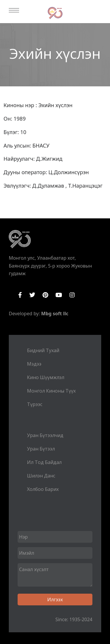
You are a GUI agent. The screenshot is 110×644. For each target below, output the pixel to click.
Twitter (32, 295)
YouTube (59, 295)
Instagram (72, 295)
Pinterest (45, 295)
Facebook (20, 295)
